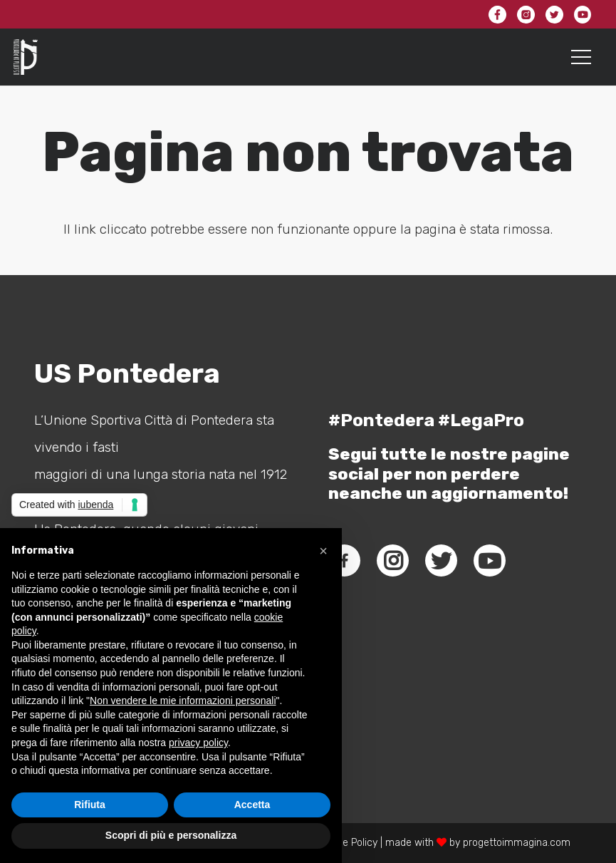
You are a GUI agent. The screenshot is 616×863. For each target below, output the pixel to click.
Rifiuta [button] (90, 805)
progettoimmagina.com (517, 843)
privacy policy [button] (198, 743)
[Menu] (581, 57)
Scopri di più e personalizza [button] (171, 835)
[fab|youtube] (490, 561)
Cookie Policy (348, 843)
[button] (323, 551)
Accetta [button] (252, 805)
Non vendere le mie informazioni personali (183, 701)
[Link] (26, 57)
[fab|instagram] (393, 561)
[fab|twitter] (442, 561)
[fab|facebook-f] (344, 561)
